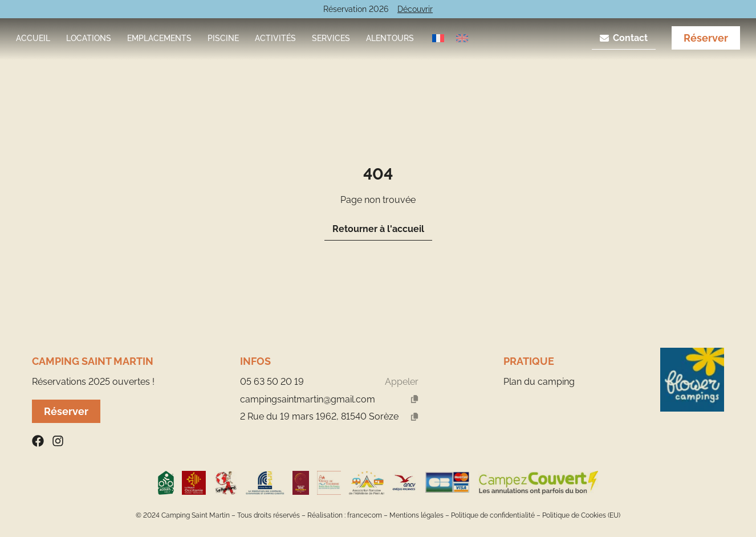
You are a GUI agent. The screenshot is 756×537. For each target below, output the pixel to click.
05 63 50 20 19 (272, 382)
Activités (275, 38)
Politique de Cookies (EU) (581, 515)
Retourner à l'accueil (378, 229)
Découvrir (415, 9)
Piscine (223, 38)
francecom (365, 515)
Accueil (33, 38)
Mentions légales (416, 515)
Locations (89, 38)
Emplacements (159, 38)
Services (331, 38)
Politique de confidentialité (493, 515)
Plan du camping (539, 382)
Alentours (390, 38)
